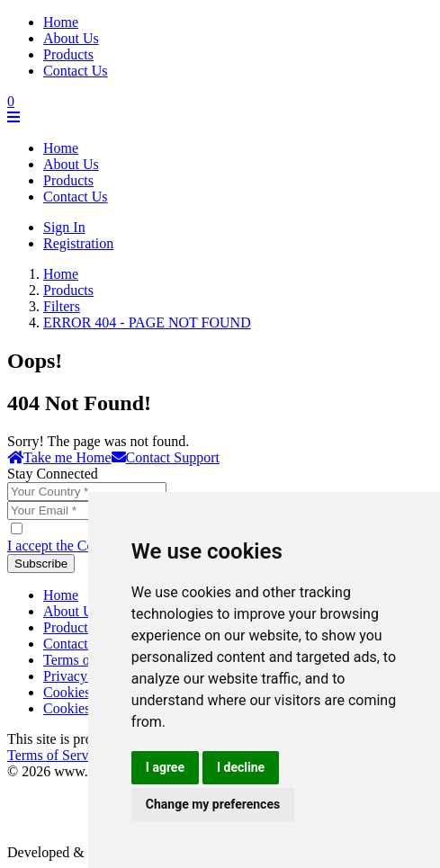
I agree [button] (165, 767)
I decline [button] (241, 767)
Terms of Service (56, 755)
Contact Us (76, 71)
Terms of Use (82, 660)
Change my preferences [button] (213, 804)
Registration (78, 243)
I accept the (74, 546)
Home (61, 22)
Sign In (64, 227)
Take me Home (59, 457)
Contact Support (166, 457)
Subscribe (41, 564)
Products (68, 54)
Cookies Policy (87, 692)
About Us (71, 38)
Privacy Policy (85, 676)
